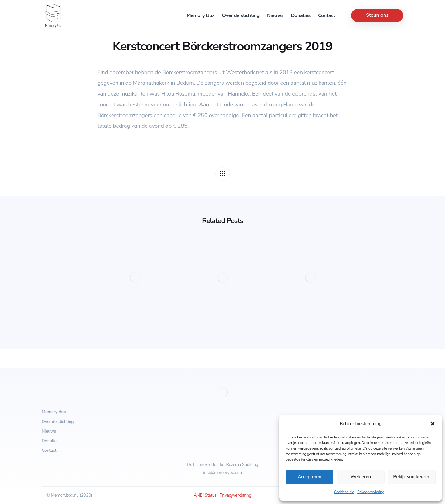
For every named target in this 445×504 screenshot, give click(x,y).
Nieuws (275, 15)
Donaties (301, 15)
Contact (326, 15)
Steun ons (377, 15)
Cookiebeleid (344, 492)
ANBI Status (205, 495)
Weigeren (361, 477)
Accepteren (309, 477)
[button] (433, 424)
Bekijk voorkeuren (412, 477)
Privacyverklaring (371, 492)
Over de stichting (241, 15)
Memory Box (201, 15)
